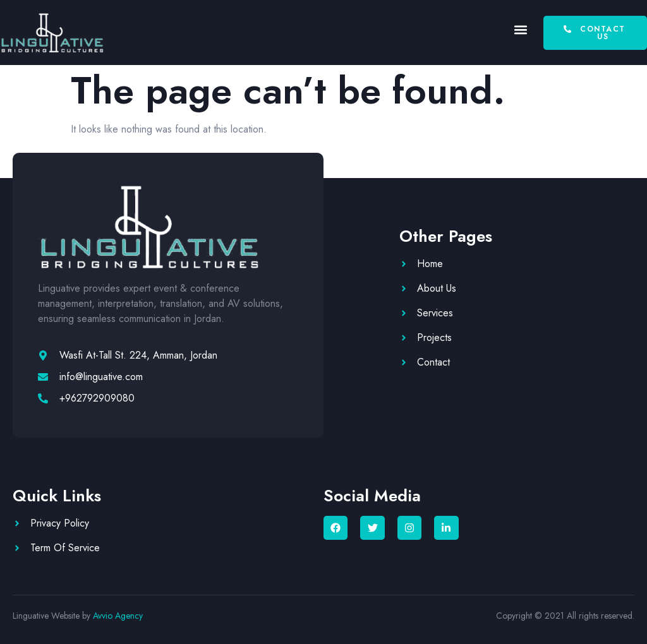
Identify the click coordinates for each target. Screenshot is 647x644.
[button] (520, 29)
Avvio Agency (118, 616)
